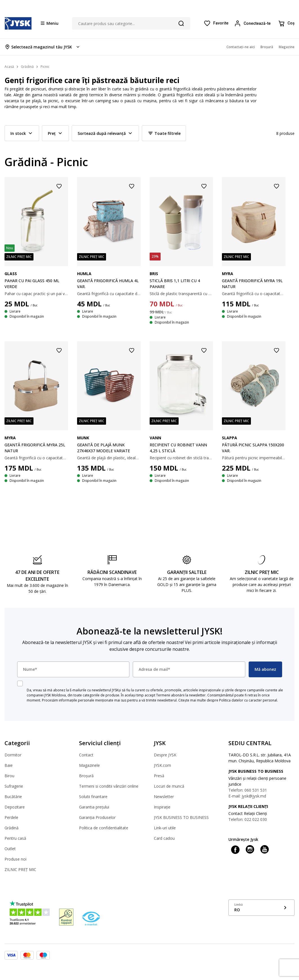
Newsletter (164, 797)
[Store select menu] (43, 47)
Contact (86, 755)
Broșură (86, 776)
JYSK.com (162, 765)
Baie (9, 765)
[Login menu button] (253, 23)
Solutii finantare (93, 797)
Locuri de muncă (169, 786)
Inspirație (162, 807)
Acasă (9, 67)
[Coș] (286, 23)
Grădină (12, 828)
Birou (9, 776)
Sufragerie (14, 786)
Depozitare (15, 807)
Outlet (10, 849)
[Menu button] (50, 23)
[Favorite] (216, 23)
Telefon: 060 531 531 (248, 790)
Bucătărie (13, 797)
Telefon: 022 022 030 (248, 819)
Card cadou (164, 838)
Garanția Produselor (97, 817)
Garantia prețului (94, 807)
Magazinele (89, 765)
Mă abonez (265, 669)
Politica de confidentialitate (104, 828)
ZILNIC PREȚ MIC (20, 869)
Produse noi (15, 859)
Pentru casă (15, 838)
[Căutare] (181, 23)
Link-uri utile (165, 828)
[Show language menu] (261, 908)
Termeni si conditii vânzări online (109, 786)
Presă (159, 776)
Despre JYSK (165, 755)
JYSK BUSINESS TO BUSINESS (181, 817)
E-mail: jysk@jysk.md (247, 796)
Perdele (11, 817)
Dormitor (13, 755)
